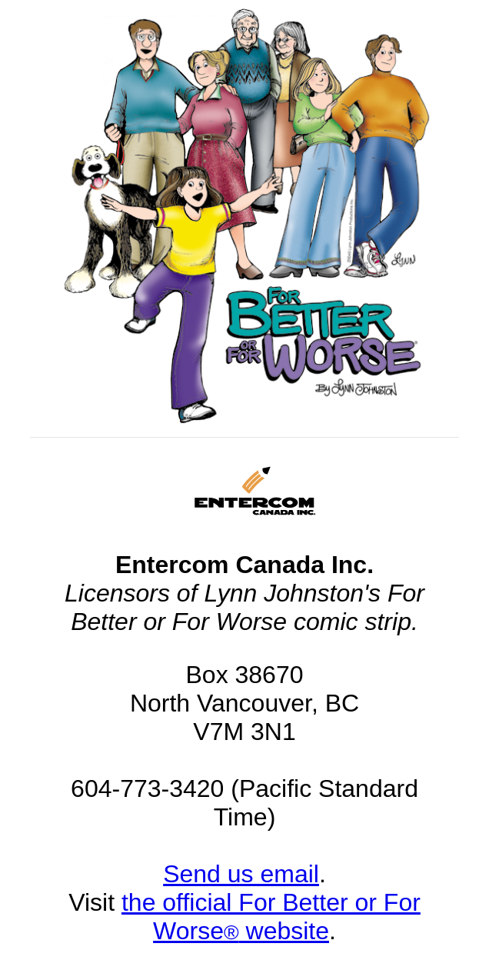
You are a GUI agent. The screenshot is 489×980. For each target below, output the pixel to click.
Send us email (241, 874)
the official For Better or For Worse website (271, 917)
